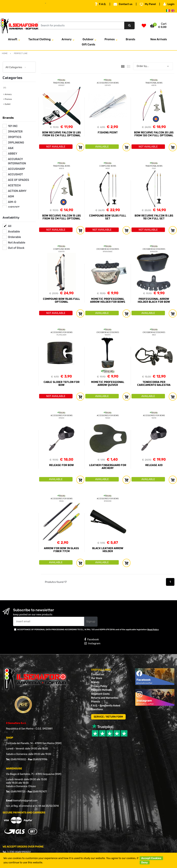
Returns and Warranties (105, 698)
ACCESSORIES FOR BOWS (108, 83)
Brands (130, 39)
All (10, 226)
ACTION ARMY (17, 191)
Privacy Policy (99, 686)
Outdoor (88, 39)
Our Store (97, 678)
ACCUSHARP (16, 169)
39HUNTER (15, 132)
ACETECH (14, 185)
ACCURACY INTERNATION (17, 161)
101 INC (13, 126)
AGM (11, 196)
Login (169, 4)
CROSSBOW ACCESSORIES (108, 249)
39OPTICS (15, 137)
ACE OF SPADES (18, 180)
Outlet (8, 104)
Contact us (123, 4)
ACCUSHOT (15, 174)
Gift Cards (89, 44)
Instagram (92, 643)
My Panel (148, 4)
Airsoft (13, 39)
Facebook (92, 639)
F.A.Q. (100, 4)
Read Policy (153, 629)
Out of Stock (16, 248)
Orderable (14, 237)
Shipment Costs (100, 694)
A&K (11, 148)
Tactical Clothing (39, 39)
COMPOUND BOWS (108, 166)
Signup (91, 621)
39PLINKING (16, 143)
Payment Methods (102, 690)
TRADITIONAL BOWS (62, 83)
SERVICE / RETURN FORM (108, 717)
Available (14, 232)
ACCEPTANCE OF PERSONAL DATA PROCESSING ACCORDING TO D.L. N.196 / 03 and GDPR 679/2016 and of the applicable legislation (88, 629)
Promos (110, 39)
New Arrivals (159, 39)
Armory (67, 39)
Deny (145, 862)
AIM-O (12, 202)
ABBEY (13, 154)
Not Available (17, 243)
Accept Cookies (151, 858)
